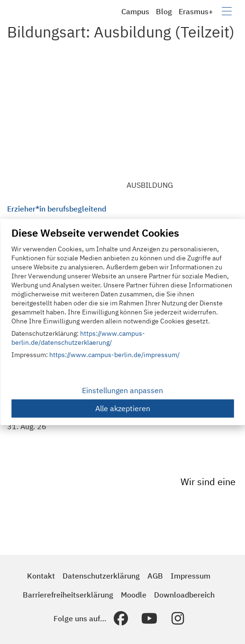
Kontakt (41, 576)
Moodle (134, 595)
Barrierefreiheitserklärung (68, 595)
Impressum (191, 576)
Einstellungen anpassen (122, 391)
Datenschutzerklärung (101, 576)
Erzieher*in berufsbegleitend (57, 209)
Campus (135, 11)
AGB (155, 576)
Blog (164, 11)
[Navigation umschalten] (227, 11)
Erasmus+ (196, 11)
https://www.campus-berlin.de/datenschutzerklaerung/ (78, 338)
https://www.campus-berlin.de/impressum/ (114, 355)
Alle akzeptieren (123, 409)
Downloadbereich (184, 595)
